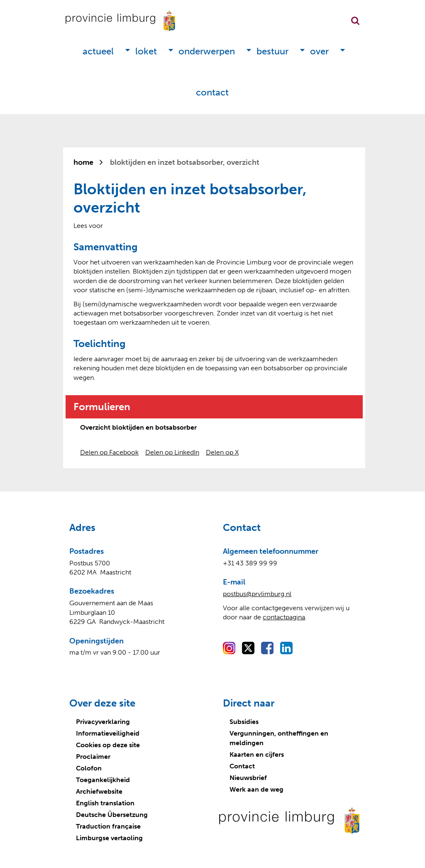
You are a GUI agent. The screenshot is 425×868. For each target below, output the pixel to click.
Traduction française (108, 826)
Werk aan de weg (256, 789)
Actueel (98, 51)
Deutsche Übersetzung (112, 815)
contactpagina (284, 617)
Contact (212, 92)
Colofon (89, 768)
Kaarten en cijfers (257, 754)
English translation (105, 803)
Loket (146, 51)
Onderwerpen (207, 51)
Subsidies (244, 722)
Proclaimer (93, 757)
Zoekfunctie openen (355, 21)
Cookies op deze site (108, 745)
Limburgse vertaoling (109, 838)
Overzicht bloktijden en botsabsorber (138, 427)
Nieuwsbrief (248, 778)
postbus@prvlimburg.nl (257, 594)
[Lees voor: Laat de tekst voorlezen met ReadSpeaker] (88, 226)
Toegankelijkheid (103, 780)
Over (319, 51)
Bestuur (272, 51)
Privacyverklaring (103, 722)
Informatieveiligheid (108, 733)
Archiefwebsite (99, 791)
